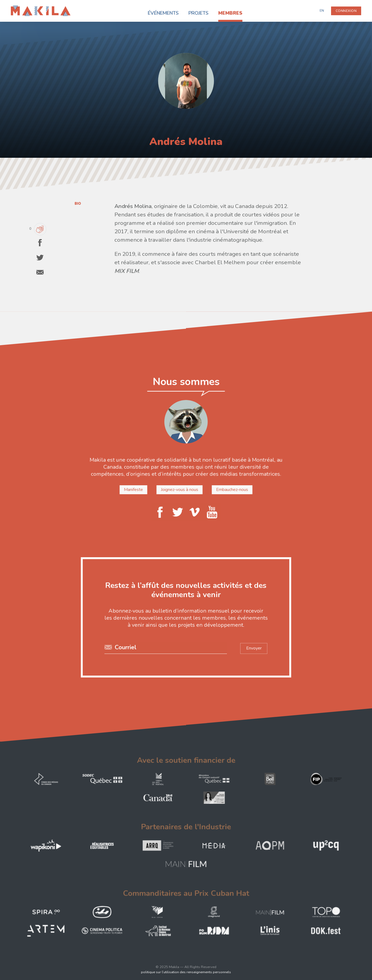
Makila (17, 9)
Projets (198, 13)
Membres (230, 13)
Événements (163, 13)
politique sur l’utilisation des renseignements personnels (186, 972)
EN (322, 11)
